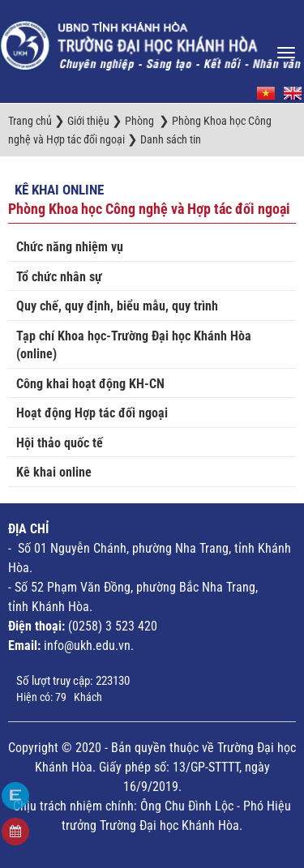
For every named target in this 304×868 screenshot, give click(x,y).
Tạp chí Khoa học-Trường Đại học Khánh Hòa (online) (134, 345)
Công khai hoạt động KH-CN (90, 384)
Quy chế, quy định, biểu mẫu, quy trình (117, 306)
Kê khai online (59, 190)
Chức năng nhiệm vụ (70, 247)
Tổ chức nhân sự (59, 277)
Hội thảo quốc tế (60, 443)
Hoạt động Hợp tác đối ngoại (92, 413)
